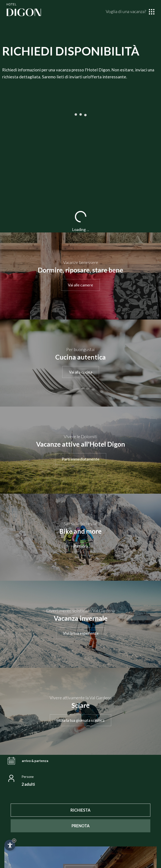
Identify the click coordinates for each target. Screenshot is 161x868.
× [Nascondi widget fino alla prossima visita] (14, 840)
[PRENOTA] (80, 826)
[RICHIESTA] (80, 810)
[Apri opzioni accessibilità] (10, 845)
